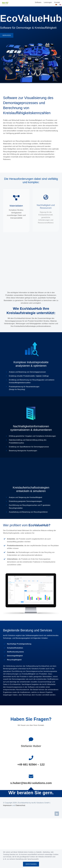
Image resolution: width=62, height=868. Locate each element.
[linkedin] (57, 814)
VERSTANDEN (31, 864)
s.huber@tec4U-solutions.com (31, 783)
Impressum (7, 805)
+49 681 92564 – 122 (31, 764)
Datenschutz (20, 805)
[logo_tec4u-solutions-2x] (5, 3)
